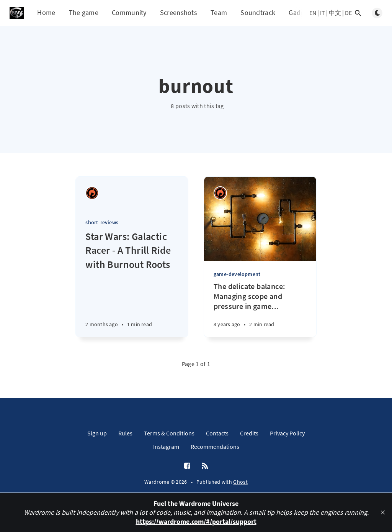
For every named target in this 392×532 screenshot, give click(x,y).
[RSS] (205, 466)
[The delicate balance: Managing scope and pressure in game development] (260, 309)
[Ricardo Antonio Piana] (92, 193)
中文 (335, 13)
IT (323, 13)
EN (313, 13)
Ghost (240, 482)
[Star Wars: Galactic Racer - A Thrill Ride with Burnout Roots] (132, 283)
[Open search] (358, 13)
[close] (383, 512)
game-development (237, 274)
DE (348, 13)
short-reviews (102, 222)
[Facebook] (187, 466)
